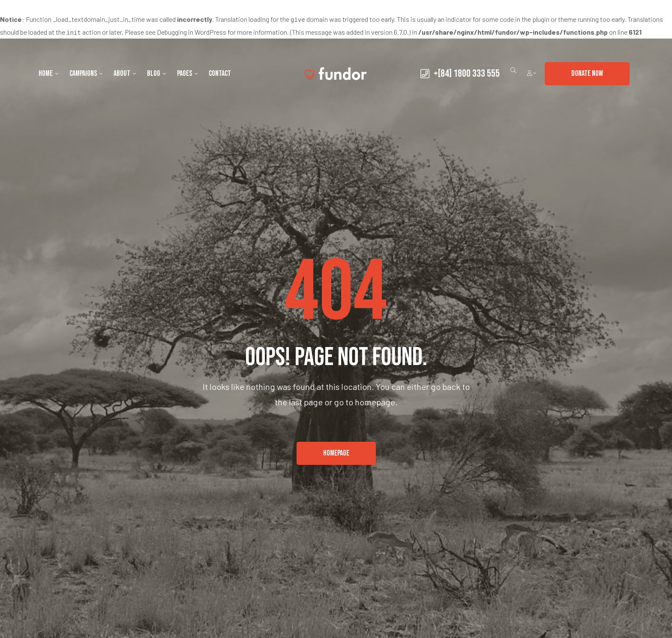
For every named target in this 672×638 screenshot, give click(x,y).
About (125, 73)
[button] (587, 74)
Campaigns (86, 73)
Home (49, 73)
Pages (187, 73)
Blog (157, 73)
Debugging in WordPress (192, 32)
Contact (220, 73)
